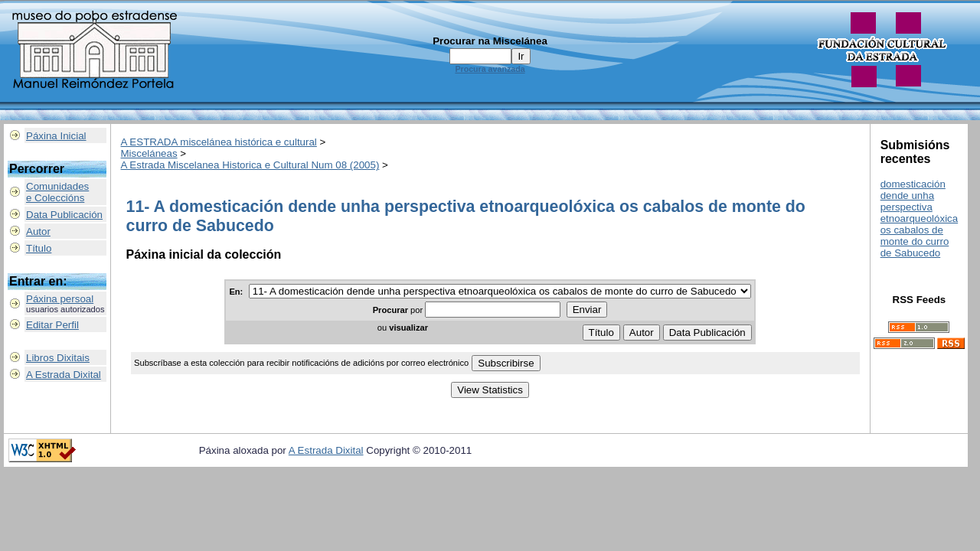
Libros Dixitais (58, 358)
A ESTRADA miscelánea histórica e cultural (219, 142)
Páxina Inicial (56, 136)
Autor (38, 231)
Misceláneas (149, 153)
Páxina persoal (60, 299)
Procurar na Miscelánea (490, 41)
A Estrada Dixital (64, 375)
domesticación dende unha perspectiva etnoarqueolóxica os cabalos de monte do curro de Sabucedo (920, 218)
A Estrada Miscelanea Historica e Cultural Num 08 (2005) (250, 165)
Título (39, 248)
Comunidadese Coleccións (57, 192)
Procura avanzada (490, 69)
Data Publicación (64, 215)
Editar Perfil (52, 325)
